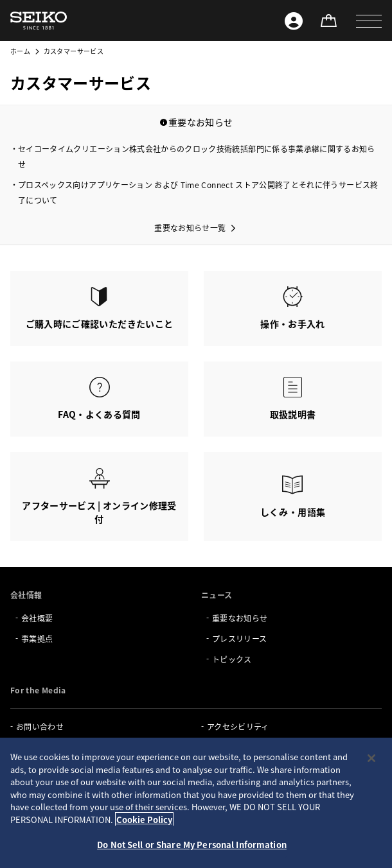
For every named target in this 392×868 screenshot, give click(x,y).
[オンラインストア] (328, 21)
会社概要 (37, 618)
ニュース (217, 595)
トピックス (232, 659)
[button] (369, 21)
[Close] (371, 758)
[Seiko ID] (294, 21)
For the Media (38, 690)
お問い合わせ (40, 726)
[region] (196, 803)
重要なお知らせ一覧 (190, 228)
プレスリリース (239, 638)
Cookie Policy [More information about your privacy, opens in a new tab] (144, 820)
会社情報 (26, 595)
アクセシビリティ (238, 726)
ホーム (20, 51)
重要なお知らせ (240, 618)
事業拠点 (37, 638)
